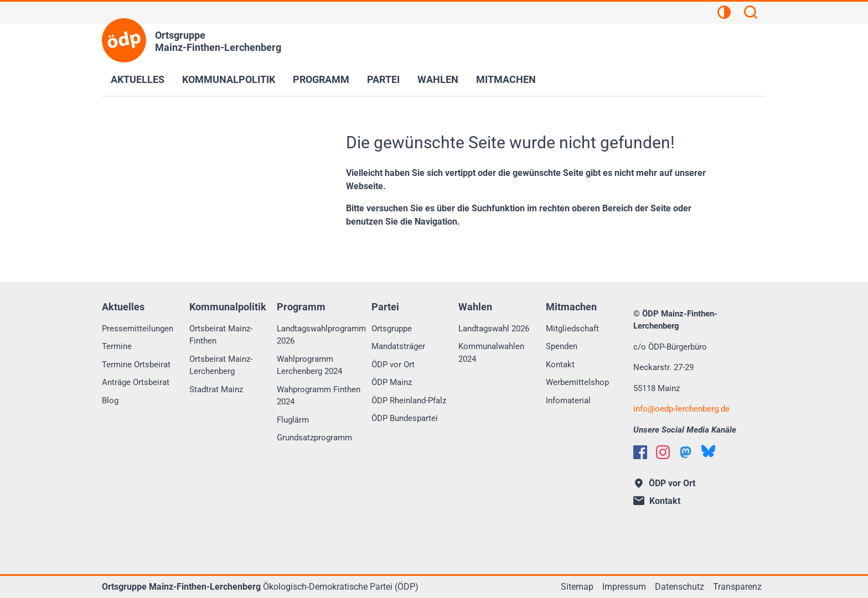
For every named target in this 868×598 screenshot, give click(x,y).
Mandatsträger (398, 346)
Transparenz (737, 587)
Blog (110, 401)
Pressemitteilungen (138, 329)
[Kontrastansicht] (724, 14)
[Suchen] (751, 14)
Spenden (562, 346)
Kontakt (560, 365)
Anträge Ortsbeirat (136, 382)
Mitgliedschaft (572, 329)
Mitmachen (506, 79)
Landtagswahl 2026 (494, 329)
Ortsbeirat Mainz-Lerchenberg (221, 365)
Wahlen (438, 79)
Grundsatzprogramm (314, 438)
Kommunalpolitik (229, 79)
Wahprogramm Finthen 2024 (319, 396)
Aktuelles (138, 79)
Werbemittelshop (577, 382)
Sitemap (577, 587)
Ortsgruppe (392, 329)
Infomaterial (568, 401)
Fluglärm (293, 420)
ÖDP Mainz (392, 382)
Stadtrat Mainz (216, 389)
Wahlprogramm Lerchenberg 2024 (309, 365)
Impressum (624, 587)
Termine (117, 346)
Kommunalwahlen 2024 (491, 353)
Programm (321, 79)
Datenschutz (680, 587)
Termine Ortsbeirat (136, 365)
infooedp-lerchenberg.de (681, 409)
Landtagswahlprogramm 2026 (321, 335)
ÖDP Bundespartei (405, 418)
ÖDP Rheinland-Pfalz (409, 401)
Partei (383, 79)
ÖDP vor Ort (393, 365)
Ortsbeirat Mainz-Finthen (221, 335)
